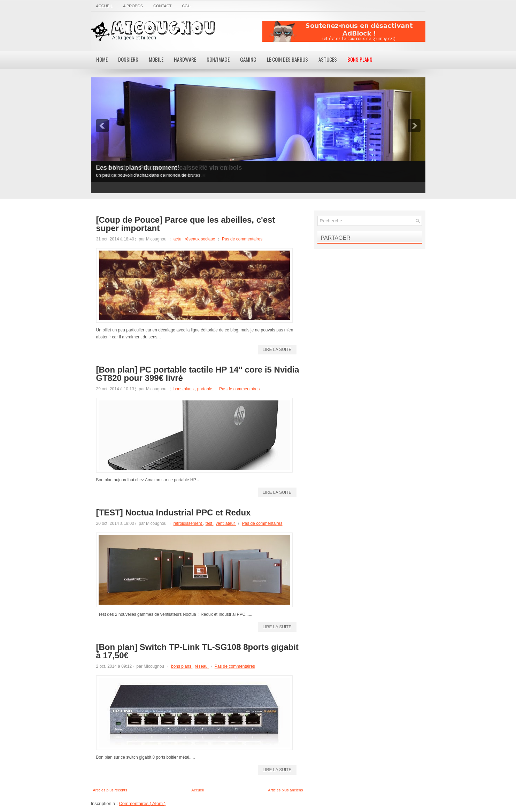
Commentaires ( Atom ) (142, 803)
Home (102, 59)
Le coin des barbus (287, 59)
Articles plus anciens (285, 790)
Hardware (185, 59)
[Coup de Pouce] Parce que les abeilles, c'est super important (186, 224)
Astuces (328, 59)
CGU (186, 6)
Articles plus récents (110, 790)
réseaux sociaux (200, 239)
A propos (133, 6)
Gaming (248, 59)
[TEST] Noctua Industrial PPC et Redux (174, 513)
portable (205, 389)
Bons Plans (360, 59)
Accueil (105, 6)
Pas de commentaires (242, 239)
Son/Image (218, 59)
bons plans (184, 389)
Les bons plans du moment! (138, 168)
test (210, 523)
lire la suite (277, 350)
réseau (202, 666)
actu (178, 239)
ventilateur (226, 523)
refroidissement (188, 523)
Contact (162, 6)
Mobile (156, 59)
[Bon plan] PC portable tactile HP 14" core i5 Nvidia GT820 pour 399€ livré (198, 374)
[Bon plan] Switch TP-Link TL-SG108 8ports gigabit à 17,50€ (197, 651)
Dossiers (128, 59)
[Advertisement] (344, 31)
